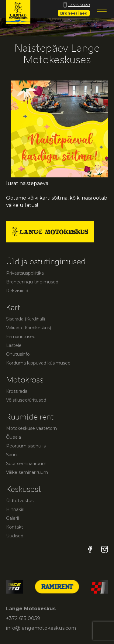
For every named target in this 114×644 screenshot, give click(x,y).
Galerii (12, 518)
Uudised (15, 536)
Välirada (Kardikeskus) (29, 328)
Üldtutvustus (20, 501)
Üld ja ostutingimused (46, 262)
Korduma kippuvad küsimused (38, 363)
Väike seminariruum (27, 472)
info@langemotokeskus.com (41, 628)
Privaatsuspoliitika (25, 273)
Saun (11, 455)
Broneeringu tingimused (32, 282)
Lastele (14, 345)
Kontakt (15, 527)
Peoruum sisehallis (26, 446)
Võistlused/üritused (26, 400)
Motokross (25, 380)
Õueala (14, 437)
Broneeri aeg (74, 13)
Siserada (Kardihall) (26, 319)
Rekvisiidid (17, 291)
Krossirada (17, 391)
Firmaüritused (21, 337)
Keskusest (24, 489)
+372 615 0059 (77, 5)
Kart (13, 308)
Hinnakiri (15, 509)
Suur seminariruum (26, 464)
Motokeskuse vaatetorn (31, 428)
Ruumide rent (30, 417)
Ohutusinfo (18, 354)
